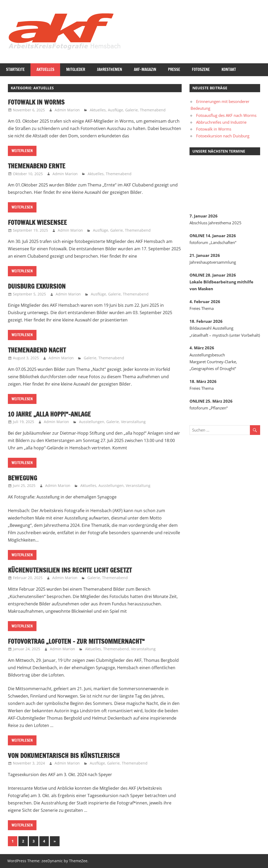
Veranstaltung (133, 422)
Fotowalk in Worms (36, 102)
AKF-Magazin (145, 69)
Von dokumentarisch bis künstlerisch (64, 756)
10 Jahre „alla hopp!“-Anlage (49, 414)
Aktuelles (45, 69)
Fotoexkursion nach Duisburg (223, 136)
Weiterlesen (22, 151)
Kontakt (229, 69)
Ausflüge (115, 110)
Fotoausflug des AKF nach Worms (226, 115)
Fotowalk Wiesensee (38, 222)
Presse (174, 69)
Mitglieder (76, 69)
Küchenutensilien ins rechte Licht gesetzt (70, 570)
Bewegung (22, 478)
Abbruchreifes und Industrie (221, 122)
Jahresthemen (109, 69)
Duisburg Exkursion (37, 286)
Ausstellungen (92, 422)
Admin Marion (67, 110)
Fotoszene (201, 69)
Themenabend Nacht (37, 350)
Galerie (132, 110)
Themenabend (153, 110)
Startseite (15, 69)
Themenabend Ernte (37, 166)
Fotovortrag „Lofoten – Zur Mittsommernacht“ (76, 641)
